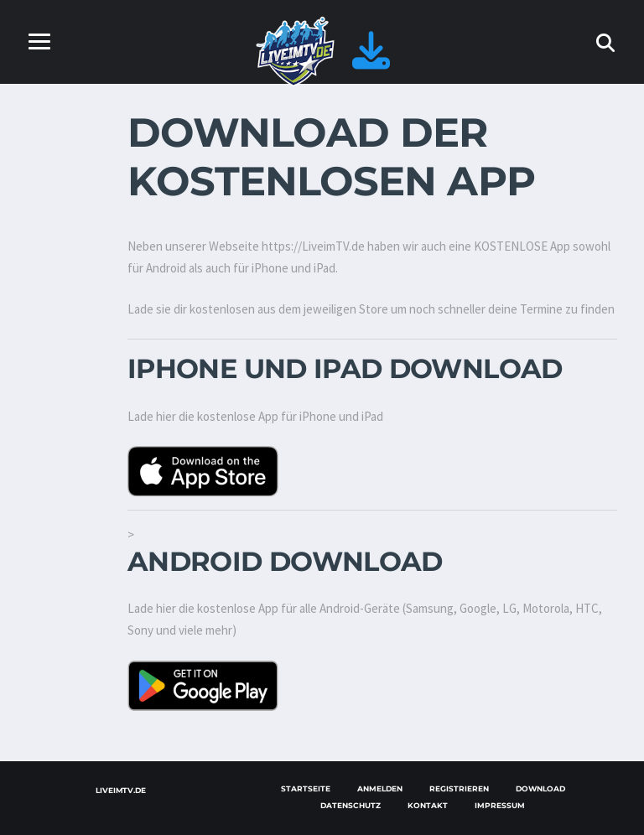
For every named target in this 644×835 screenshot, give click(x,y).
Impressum (500, 805)
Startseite (306, 788)
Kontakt (428, 805)
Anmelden (380, 788)
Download (540, 788)
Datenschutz (351, 805)
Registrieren (459, 788)
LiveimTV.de (120, 790)
